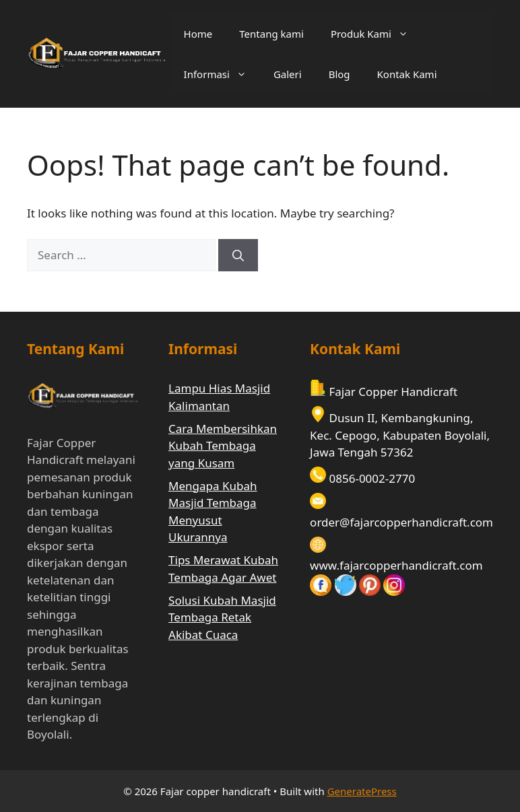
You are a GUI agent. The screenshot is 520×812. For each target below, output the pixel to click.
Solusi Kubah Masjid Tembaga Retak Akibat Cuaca (222, 617)
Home (198, 34)
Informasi (222, 74)
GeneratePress (362, 791)
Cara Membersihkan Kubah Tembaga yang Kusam (223, 446)
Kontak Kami (407, 74)
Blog (339, 74)
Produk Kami (376, 34)
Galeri (288, 74)
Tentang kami (271, 34)
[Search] (238, 255)
